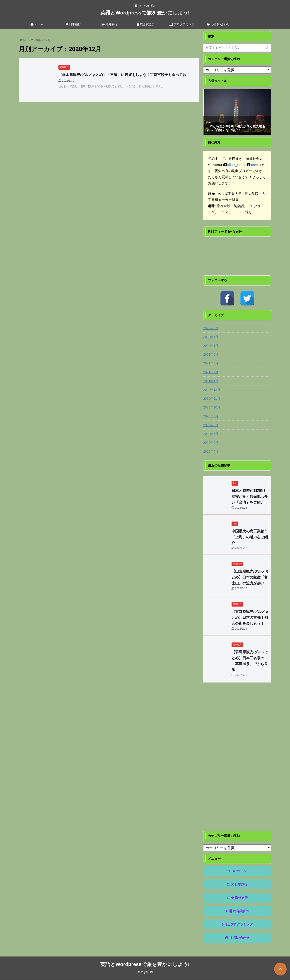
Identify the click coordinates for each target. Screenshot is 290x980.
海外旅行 (110, 24)
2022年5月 (211, 337)
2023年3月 (211, 328)
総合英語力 (146, 24)
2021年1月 (211, 381)
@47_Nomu (237, 165)
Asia (209, 122)
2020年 (36, 40)
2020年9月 (211, 416)
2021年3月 (211, 363)
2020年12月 (212, 390)
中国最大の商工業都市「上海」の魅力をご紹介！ (250, 537)
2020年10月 (212, 407)
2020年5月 (211, 443)
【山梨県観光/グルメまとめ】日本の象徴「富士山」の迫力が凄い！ (250, 577)
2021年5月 (211, 354)
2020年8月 (211, 425)
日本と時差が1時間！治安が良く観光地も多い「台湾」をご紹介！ (236, 128)
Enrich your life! (145, 972)
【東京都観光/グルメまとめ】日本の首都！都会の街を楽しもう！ (250, 618)
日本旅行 (73, 24)
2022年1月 (211, 346)
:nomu (255, 165)
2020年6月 (211, 434)
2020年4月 (211, 451)
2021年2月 (211, 372)
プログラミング (182, 24)
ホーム (37, 24)
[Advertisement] (237, 761)
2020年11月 (212, 399)
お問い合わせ (218, 24)
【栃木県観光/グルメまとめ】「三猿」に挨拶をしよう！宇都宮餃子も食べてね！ (124, 75)
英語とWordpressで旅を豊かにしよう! (145, 13)
